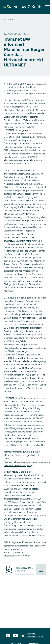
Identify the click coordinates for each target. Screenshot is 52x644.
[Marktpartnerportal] (29, 7)
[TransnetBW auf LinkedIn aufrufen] (8, 635)
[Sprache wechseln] (39, 7)
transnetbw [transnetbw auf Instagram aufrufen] (32, 634)
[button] (47, 7)
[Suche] (34, 7)
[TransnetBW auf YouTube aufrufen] (16, 635)
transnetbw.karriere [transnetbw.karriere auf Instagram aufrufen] (35, 637)
